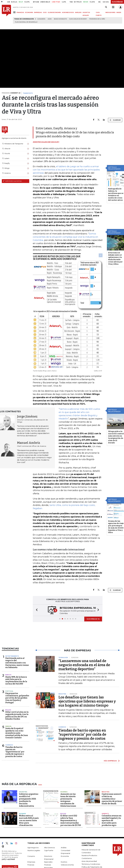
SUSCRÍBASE (117, 2)
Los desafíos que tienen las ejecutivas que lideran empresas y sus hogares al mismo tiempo (87, 709)
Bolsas (8, 717)
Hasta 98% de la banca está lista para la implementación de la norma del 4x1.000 (16, 688)
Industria (106, 799)
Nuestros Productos (89, 862)
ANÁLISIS (78, 12)
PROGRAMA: (11, 93)
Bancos (8, 682)
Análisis (64, 854)
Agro (50, 19)
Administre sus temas (12, 181)
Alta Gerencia (49, 854)
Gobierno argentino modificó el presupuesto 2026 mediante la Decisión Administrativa (29, 807)
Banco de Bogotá (60, 19)
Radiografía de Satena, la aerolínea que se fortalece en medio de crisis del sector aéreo (116, 202)
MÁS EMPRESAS (110, 768)
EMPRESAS (38, 12)
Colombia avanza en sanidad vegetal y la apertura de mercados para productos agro (112, 827)
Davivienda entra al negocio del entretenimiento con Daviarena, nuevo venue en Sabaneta (17, 670)
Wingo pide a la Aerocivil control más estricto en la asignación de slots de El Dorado (116, 444)
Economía (65, 863)
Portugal (9, 698)
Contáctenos (87, 865)
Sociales (22, 820)
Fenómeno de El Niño (97, 19)
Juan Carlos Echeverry (78, 19)
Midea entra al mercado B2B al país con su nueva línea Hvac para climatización (29, 827)
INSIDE (119, 12)
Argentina (23, 799)
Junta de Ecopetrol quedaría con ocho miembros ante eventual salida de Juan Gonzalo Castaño (17, 740)
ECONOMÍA (29, 12)
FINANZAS (20, 12)
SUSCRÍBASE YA (93, 626)
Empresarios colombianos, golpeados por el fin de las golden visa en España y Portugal (17, 705)
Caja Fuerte (49, 857)
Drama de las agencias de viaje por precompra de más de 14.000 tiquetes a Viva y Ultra (116, 534)
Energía (8, 734)
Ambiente (105, 820)
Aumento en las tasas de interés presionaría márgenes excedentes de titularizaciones (68, 807)
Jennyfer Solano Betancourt (46, 146)
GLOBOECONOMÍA (54, 12)
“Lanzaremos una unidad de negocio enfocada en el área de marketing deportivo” (84, 672)
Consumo (31, 863)
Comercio (9, 752)
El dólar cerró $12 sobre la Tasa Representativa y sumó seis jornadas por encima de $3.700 (71, 827)
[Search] (106, 7)
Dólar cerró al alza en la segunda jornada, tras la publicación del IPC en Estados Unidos (17, 723)
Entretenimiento (12, 663)
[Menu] (15, 12)
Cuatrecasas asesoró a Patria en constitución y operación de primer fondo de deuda (112, 806)
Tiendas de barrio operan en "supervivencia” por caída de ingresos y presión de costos (15, 759)
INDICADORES (110, 12)
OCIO (45, 12)
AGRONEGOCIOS (68, 12)
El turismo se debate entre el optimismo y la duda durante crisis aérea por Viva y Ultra (115, 266)
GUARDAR (115, 120)
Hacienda (64, 799)
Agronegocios (33, 854)
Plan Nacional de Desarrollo (26, 22)
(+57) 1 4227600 (8, 866)
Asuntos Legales (34, 857)
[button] (36, 617)
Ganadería (41, 19)
